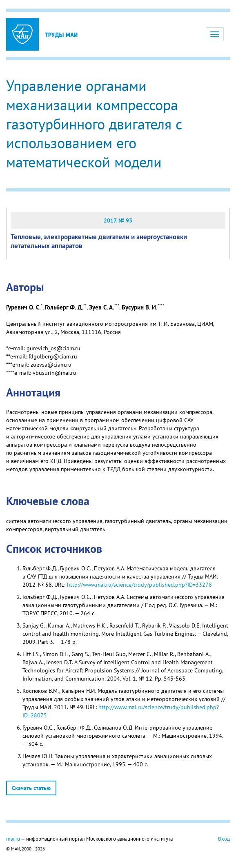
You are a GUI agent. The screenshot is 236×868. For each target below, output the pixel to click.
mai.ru (13, 839)
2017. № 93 (118, 220)
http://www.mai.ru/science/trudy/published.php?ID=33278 (139, 585)
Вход (224, 839)
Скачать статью (31, 788)
